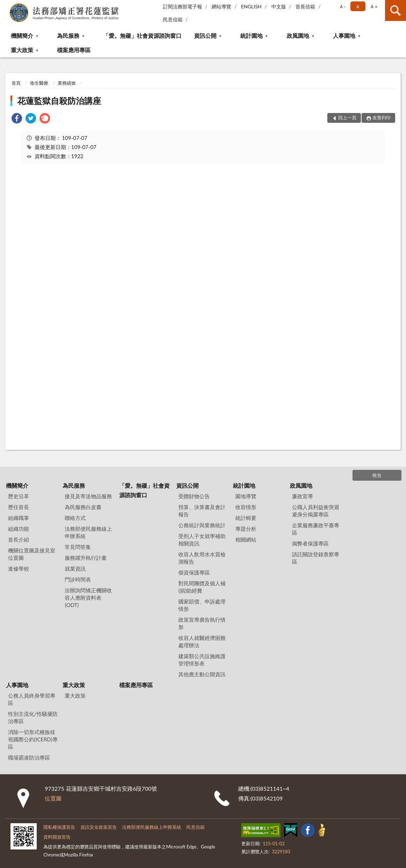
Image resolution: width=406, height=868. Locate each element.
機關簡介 (22, 36)
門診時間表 (78, 579)
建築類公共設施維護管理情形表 (202, 660)
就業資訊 (75, 569)
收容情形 (246, 507)
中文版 (279, 6)
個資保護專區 (194, 572)
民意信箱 (173, 19)
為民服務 (68, 36)
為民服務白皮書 (83, 507)
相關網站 (246, 539)
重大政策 (22, 50)
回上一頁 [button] (347, 118)
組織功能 (19, 529)
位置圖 (53, 798)
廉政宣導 (302, 496)
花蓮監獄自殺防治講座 (59, 101)
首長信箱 (305, 6)
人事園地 (344, 36)
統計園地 (251, 36)
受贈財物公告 (194, 496)
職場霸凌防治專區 (29, 757)
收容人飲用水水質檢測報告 (202, 558)
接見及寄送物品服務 (88, 496)
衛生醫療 (39, 83)
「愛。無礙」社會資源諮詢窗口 (142, 36)
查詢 (396, 10)
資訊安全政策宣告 (99, 827)
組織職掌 (19, 518)
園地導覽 (246, 496)
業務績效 (67, 83)
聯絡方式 (75, 518)
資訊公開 (205, 36)
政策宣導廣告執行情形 (202, 623)
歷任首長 (19, 507)
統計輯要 (246, 518)
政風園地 (298, 36)
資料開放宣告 (57, 837)
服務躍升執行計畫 (86, 558)
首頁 (16, 83)
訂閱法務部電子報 (183, 6)
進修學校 (19, 569)
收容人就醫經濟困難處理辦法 (202, 641)
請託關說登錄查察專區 (316, 558)
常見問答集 (78, 547)
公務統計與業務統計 (202, 525)
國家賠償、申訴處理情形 (202, 605)
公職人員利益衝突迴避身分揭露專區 (316, 511)
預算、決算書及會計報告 (202, 511)
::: (6, 5)
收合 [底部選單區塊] (377, 475)
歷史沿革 (19, 496)
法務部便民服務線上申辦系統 (88, 532)
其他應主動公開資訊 (202, 674)
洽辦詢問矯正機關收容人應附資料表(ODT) (88, 598)
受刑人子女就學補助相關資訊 (202, 540)
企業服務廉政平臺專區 (316, 529)
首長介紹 (19, 539)
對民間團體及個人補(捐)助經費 (202, 587)
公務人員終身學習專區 (32, 699)
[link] (17, 119)
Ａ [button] (358, 6)
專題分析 (246, 529)
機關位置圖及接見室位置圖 (32, 554)
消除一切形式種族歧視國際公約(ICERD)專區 (33, 739)
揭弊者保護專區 (310, 543)
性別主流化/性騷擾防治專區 (33, 717)
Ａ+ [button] (373, 6)
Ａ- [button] (342, 6)
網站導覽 (221, 6)
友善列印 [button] (382, 118)
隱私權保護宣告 (59, 827)
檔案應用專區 (74, 50)
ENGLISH (251, 6)
